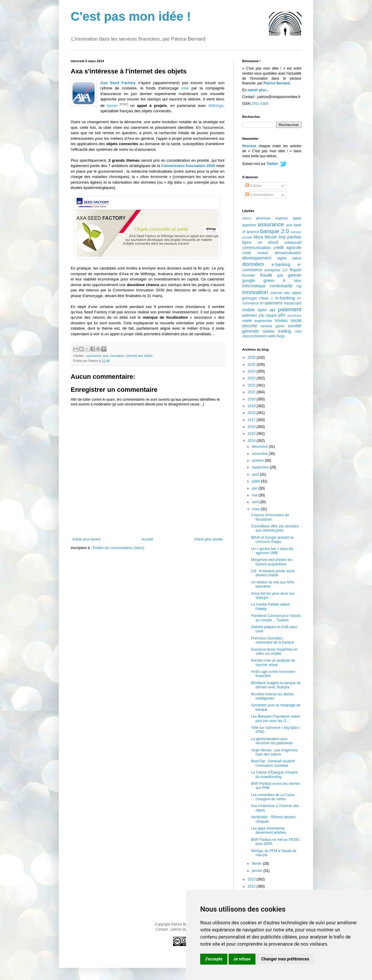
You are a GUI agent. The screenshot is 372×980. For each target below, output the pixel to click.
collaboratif (293, 243)
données (253, 264)
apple (297, 218)
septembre (261, 467)
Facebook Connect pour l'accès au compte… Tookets (276, 618)
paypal (271, 315)
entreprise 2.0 (276, 270)
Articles (253, 186)
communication (257, 248)
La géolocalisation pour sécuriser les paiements (272, 741)
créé (185, 88)
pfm (282, 315)
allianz (247, 218)
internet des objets (139, 356)
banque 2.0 (275, 231)
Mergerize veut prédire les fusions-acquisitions (272, 562)
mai (255, 495)
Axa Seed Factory (118, 83)
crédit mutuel (255, 253)
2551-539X (260, 104)
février (257, 864)
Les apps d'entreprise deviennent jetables (269, 830)
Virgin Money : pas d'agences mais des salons (274, 752)
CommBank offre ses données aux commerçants (275, 528)
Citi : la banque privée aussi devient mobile (273, 573)
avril (256, 502)
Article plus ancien (209, 539)
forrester (249, 275)
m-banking (285, 298)
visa (298, 331)
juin (255, 488)
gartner (295, 275)
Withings (216, 106)
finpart (295, 270)
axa (105, 356)
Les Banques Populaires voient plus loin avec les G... (275, 718)
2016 (252, 427)
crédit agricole (287, 248)
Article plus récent (86, 539)
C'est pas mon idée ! (131, 16)
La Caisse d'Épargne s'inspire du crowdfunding (274, 774)
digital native (289, 258)
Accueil (147, 539)
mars (256, 509)
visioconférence (254, 336)
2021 (252, 392)
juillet (257, 481)
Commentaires (259, 195)
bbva (258, 237)
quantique (294, 315)
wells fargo (276, 336)
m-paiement (271, 303)
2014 (252, 441)
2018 (252, 413)
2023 (252, 378)
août (256, 474)
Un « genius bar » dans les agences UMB (272, 551)
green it (274, 280)
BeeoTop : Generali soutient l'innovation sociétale (273, 763)
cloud (273, 242)
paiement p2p (253, 315)
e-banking (281, 264)
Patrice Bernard (277, 83)
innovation (117, 356)
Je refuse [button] (242, 959)
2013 (252, 879)
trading (284, 331)
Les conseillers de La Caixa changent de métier (273, 797)
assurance (94, 356)
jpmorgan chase (255, 298)
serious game (273, 326)
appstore (249, 225)
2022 (252, 385)
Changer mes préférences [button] (285, 959)
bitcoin (271, 237)
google (249, 280)
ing (299, 286)
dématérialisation (288, 253)
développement (257, 258)
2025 (252, 365)
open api (266, 310)
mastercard (292, 303)
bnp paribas (290, 237)
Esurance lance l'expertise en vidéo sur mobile (274, 652)
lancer (112, 106)
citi (260, 243)
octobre (258, 461)
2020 (252, 399)
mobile (248, 310)
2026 (252, 357)
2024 (252, 371)
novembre (260, 454)
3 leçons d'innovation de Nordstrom (270, 517)
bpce (247, 242)
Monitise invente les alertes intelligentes (272, 696)
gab (280, 275)
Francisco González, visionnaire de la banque (272, 640)
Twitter (272, 164)
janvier (258, 871)
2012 (252, 886)
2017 (252, 420)
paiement (290, 309)
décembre (260, 447)
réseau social (288, 320)
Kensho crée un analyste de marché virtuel (273, 663)
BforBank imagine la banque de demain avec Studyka (276, 685)
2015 (252, 434)
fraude (266, 275)
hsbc (298, 281)
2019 (252, 406)
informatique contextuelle (267, 286)
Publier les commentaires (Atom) (119, 548)
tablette (268, 331)
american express (272, 218)
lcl (272, 298)
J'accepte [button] (214, 959)
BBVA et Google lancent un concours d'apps (272, 540)
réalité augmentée (257, 321)
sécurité (250, 326)
